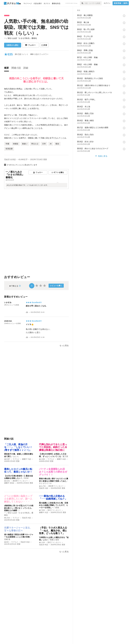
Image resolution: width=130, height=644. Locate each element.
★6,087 (7, 459)
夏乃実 (65, 456)
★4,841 (7, 481)
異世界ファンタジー (20, 481)
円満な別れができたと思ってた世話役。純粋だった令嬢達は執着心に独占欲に (53, 447)
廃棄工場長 (54, 540)
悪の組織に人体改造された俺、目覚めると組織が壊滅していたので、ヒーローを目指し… (54, 505)
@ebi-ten (8, 321)
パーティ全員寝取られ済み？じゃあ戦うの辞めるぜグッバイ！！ (53, 472)
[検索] (82, 3)
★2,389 (42, 459)
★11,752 (42, 486)
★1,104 (42, 542)
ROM (26, 478)
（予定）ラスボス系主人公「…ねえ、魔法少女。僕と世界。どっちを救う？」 (53, 531)
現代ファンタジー (54, 510)
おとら (16, 456)
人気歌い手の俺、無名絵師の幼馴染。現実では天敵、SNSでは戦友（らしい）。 (36, 27)
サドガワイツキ (45, 483)
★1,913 (7, 518)
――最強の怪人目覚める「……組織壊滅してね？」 (53, 497)
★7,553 (42, 510)
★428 (6, 542)
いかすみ (8, 302)
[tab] (7, 69)
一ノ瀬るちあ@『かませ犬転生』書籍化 (21, 38)
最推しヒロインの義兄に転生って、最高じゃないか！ (18, 470)
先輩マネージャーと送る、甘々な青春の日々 (18, 529)
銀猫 (57, 508)
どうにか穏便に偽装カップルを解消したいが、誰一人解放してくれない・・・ (18, 499)
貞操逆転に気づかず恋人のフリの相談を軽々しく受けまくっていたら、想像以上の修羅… (19, 508)
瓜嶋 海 (7, 539)
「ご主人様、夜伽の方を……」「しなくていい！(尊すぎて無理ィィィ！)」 (18, 447)
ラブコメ (16, 459)
